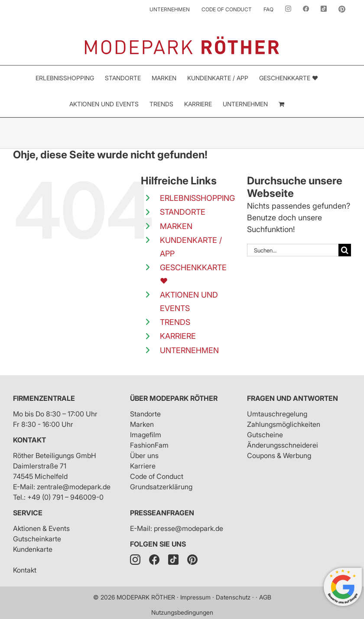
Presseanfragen (162, 513)
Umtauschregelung (277, 414)
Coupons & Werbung (279, 455)
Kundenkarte (33, 549)
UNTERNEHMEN (189, 350)
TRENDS (175, 322)
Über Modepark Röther (174, 398)
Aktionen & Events (41, 528)
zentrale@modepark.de (74, 487)
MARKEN (176, 226)
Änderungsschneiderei (283, 445)
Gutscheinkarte (37, 539)
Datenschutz (233, 597)
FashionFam (149, 445)
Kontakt (29, 440)
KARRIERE (178, 336)
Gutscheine (265, 435)
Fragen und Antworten (292, 398)
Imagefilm (146, 435)
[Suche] (345, 250)
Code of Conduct (157, 476)
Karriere (143, 466)
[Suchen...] (293, 250)
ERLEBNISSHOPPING (197, 198)
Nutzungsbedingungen (182, 612)
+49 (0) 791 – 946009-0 (65, 497)
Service (28, 513)
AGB (265, 597)
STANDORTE (183, 212)
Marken (142, 424)
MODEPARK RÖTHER (146, 597)
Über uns (144, 455)
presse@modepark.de (188, 528)
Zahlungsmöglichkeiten (284, 424)
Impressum (195, 597)
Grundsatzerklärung (161, 487)
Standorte (145, 414)
